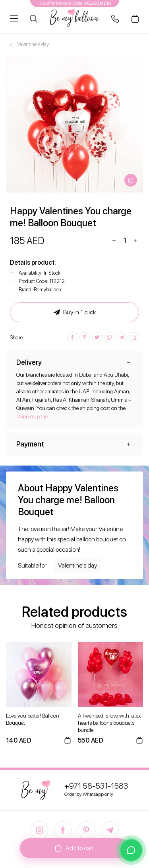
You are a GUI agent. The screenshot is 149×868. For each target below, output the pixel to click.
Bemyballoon (47, 290)
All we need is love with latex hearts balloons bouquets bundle (109, 723)
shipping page (33, 416)
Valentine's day (77, 565)
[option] (74, 124)
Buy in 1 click (75, 312)
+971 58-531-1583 (96, 786)
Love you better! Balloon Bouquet (33, 719)
